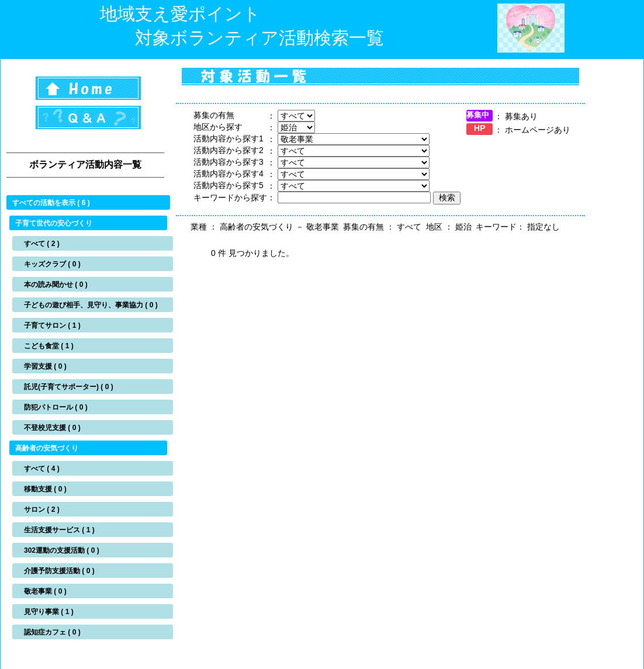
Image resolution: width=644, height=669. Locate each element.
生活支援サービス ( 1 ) (59, 530)
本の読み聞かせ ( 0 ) (56, 285)
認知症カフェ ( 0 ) (52, 632)
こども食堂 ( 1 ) (49, 346)
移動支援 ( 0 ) (45, 489)
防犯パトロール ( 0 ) (56, 407)
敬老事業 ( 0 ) (45, 591)
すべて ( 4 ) (42, 469)
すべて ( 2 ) (42, 244)
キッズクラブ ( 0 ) (52, 264)
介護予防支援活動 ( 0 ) (59, 571)
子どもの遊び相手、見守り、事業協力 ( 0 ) (91, 305)
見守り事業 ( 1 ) (49, 612)
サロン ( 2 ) (42, 509)
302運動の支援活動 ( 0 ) (62, 550)
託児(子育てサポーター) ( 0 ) (69, 387)
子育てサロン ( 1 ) (52, 325)
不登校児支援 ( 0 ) (52, 428)
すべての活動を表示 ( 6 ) (51, 203)
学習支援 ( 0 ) (45, 366)
